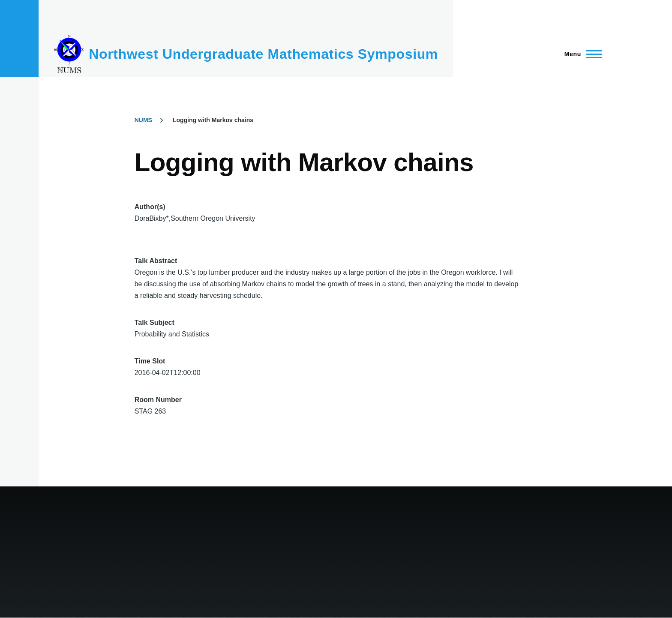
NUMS (143, 120)
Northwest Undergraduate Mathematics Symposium (263, 54)
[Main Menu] (580, 54)
